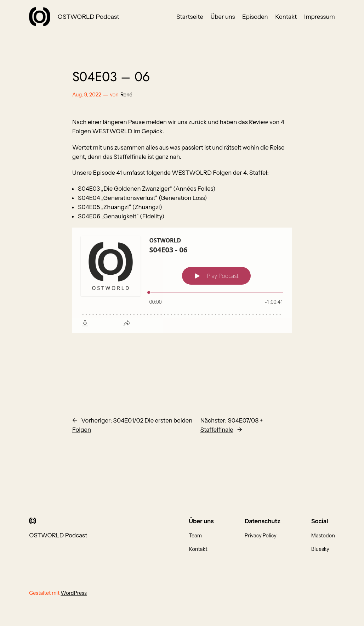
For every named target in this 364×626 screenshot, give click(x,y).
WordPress (74, 593)
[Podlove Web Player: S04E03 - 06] (182, 280)
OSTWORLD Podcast (89, 16)
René (126, 95)
